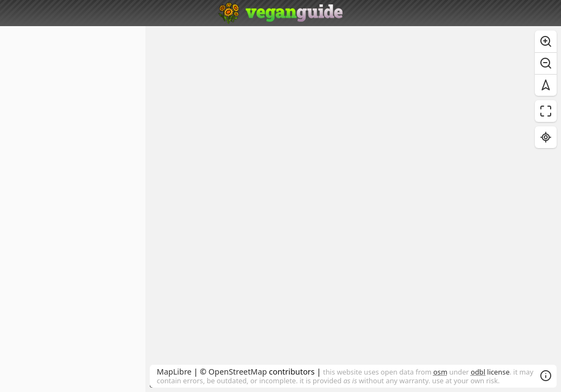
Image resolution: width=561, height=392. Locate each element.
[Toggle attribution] (546, 376)
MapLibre (174, 372)
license (490, 372)
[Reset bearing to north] (546, 85)
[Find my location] (546, 137)
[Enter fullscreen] (546, 111)
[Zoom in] (546, 41)
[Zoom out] (546, 63)
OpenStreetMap (238, 372)
